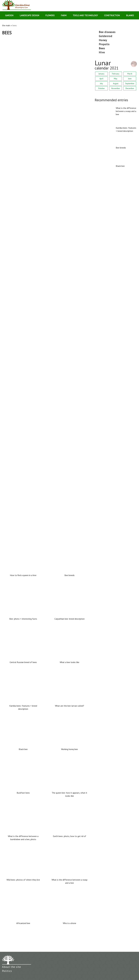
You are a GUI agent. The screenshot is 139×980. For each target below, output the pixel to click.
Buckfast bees (9, 265)
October (101, 88)
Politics (7, 971)
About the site (11, 967)
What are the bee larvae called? (19, 451)
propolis (104, 44)
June (130, 79)
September (130, 83)
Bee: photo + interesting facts (23, 619)
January (101, 74)
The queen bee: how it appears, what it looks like (69, 794)
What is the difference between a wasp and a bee (28, 79)
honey (103, 40)
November (116, 88)
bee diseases (107, 32)
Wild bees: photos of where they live (21, 405)
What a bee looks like (69, 662)
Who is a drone (69, 923)
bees (102, 48)
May (116, 79)
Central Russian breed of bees (23, 662)
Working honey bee (69, 749)
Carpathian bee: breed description (69, 619)
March (130, 74)
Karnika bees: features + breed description (24, 126)
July (101, 83)
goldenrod (106, 36)
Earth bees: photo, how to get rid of (21, 312)
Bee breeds (8, 172)
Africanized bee (23, 923)
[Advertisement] (46, 55)
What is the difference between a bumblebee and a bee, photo (34, 358)
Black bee (7, 219)
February (116, 74)
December (130, 88)
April (101, 79)
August (116, 83)
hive (102, 52)
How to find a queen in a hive (17, 498)
